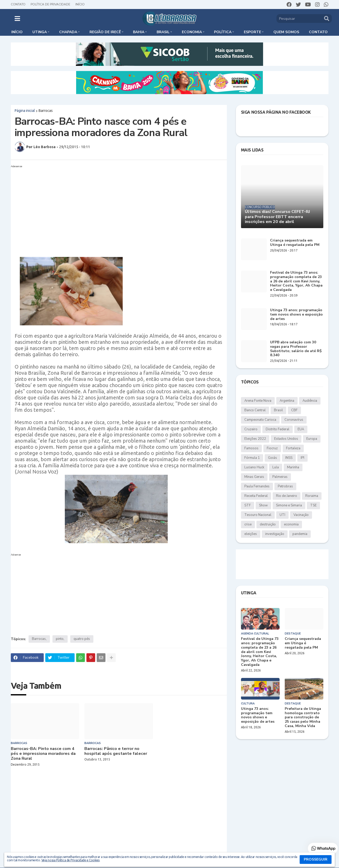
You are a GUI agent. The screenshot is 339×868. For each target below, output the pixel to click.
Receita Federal (256, 496)
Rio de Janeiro (287, 496)
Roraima (312, 496)
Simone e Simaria (289, 505)
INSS (289, 458)
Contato (18, 4)
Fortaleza (293, 448)
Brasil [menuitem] (163, 32)
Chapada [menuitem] (68, 32)
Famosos (251, 448)
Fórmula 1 (252, 458)
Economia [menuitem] (192, 32)
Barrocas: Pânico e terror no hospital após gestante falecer (116, 751)
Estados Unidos (286, 439)
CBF (294, 410)
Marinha (293, 467)
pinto (60, 639)
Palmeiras (280, 477)
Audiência (310, 401)
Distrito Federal (278, 429)
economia (291, 524)
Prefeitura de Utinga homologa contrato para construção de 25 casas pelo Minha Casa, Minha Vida (303, 718)
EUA (301, 429)
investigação (275, 534)
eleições (251, 534)
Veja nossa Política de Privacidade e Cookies (70, 860)
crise (248, 524)
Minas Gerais (254, 477)
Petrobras (285, 486)
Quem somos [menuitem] (286, 32)
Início (80, 4)
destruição (268, 524)
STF (248, 505)
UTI (282, 515)
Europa (312, 439)
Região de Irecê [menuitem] (105, 32)
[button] (17, 19)
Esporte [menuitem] (252, 32)
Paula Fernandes (257, 486)
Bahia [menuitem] (139, 32)
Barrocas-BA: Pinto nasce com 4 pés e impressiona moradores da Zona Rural (43, 754)
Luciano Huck (254, 467)
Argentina (287, 401)
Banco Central (255, 410)
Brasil (278, 410)
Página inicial (25, 111)
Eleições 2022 (255, 439)
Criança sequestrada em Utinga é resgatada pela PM (295, 243)
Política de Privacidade (50, 4)
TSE (313, 505)
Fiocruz (272, 448)
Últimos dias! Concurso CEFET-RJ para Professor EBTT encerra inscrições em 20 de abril (277, 217)
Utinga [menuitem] (40, 32)
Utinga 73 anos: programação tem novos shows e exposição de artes (296, 315)
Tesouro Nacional (258, 515)
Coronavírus (294, 420)
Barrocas (46, 111)
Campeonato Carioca (260, 420)
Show (263, 505)
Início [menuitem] (17, 32)
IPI (302, 458)
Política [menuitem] (223, 32)
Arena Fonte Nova (258, 401)
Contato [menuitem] (318, 32)
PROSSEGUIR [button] (316, 859)
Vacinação (301, 515)
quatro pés (82, 639)
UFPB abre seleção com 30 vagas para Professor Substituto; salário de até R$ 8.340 (296, 349)
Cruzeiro (251, 429)
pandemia (300, 534)
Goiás (273, 458)
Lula (276, 467)
